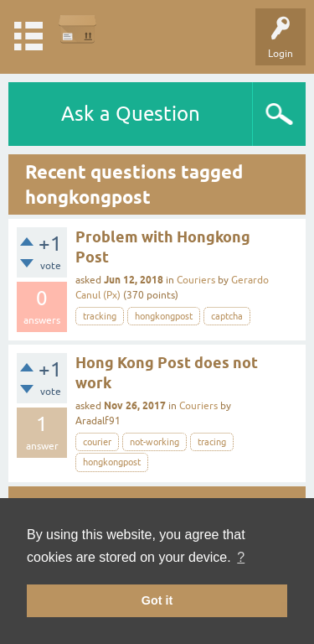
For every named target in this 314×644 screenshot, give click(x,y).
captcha (227, 316)
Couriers (196, 280)
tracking (100, 316)
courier (97, 442)
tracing (212, 442)
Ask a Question (131, 114)
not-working (154, 442)
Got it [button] (157, 600)
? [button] (241, 557)
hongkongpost (164, 316)
